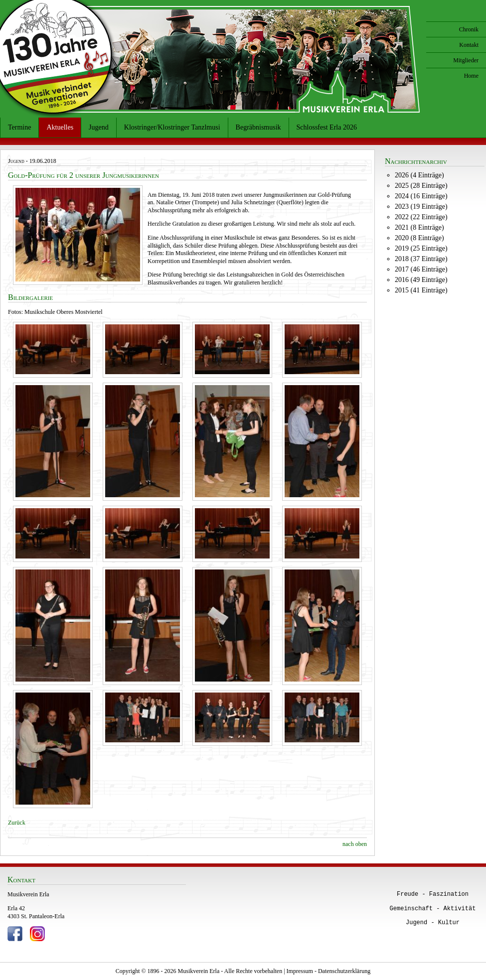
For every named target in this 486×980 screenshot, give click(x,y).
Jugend (99, 127)
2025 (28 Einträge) (421, 186)
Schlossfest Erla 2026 (327, 127)
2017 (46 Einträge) (421, 269)
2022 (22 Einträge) (421, 217)
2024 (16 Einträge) (421, 196)
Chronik (469, 29)
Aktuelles (60, 127)
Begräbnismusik (258, 127)
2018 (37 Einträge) (421, 259)
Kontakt (469, 45)
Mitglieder (466, 60)
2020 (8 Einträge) (419, 238)
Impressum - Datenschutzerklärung (329, 971)
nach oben (355, 844)
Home (471, 76)
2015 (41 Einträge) (421, 290)
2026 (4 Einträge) (419, 175)
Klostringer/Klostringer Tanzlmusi (172, 127)
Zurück (17, 823)
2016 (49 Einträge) (421, 280)
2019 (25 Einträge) (421, 248)
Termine (19, 127)
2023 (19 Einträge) (421, 207)
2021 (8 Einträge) (419, 227)
